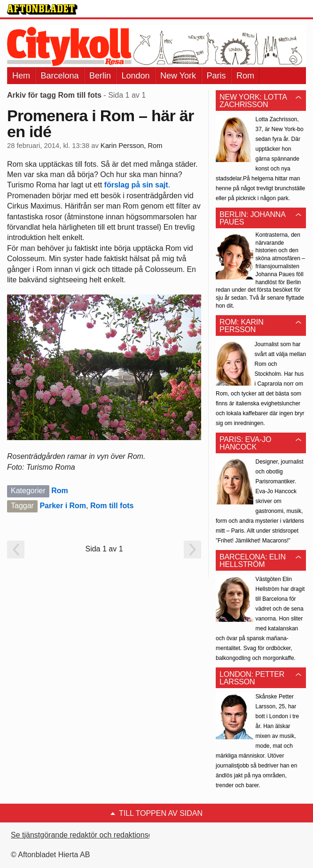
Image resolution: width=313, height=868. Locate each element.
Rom (245, 76)
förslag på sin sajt (136, 185)
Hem (21, 76)
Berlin (100, 76)
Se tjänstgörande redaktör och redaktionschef (87, 835)
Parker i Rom (63, 506)
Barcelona (59, 76)
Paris (216, 76)
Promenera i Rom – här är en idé (101, 124)
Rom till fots (112, 506)
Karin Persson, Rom (132, 146)
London (135, 76)
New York (178, 76)
